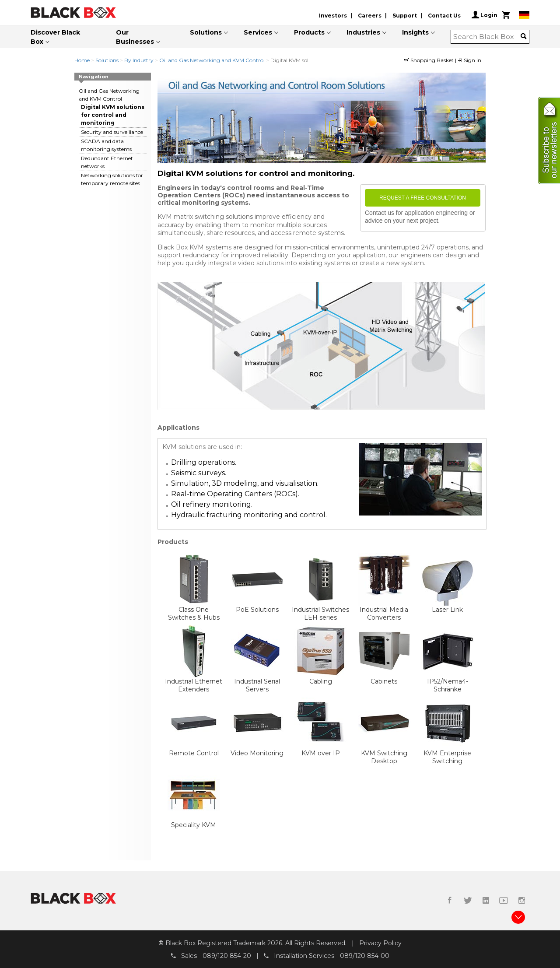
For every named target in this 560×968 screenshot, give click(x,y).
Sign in (469, 60)
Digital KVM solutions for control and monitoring (113, 115)
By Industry (139, 60)
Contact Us (444, 16)
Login (485, 15)
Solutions (206, 32)
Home (82, 60)
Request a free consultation (423, 198)
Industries (363, 32)
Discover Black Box (55, 37)
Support (405, 16)
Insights (415, 32)
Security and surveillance (112, 132)
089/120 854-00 (365, 955)
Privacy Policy (380, 943)
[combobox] (487, 37)
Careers (370, 16)
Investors (333, 16)
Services (258, 32)
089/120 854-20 (227, 955)
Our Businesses (135, 37)
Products (309, 32)
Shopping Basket (430, 60)
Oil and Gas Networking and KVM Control (212, 60)
